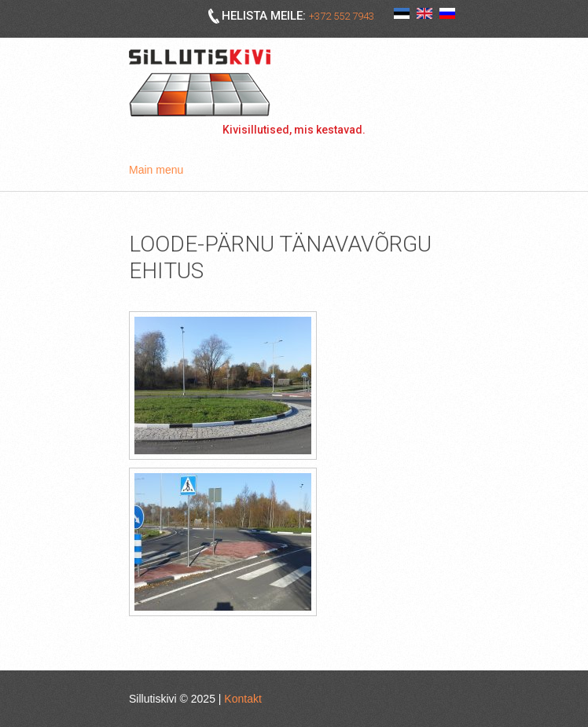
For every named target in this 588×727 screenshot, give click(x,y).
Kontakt (243, 699)
